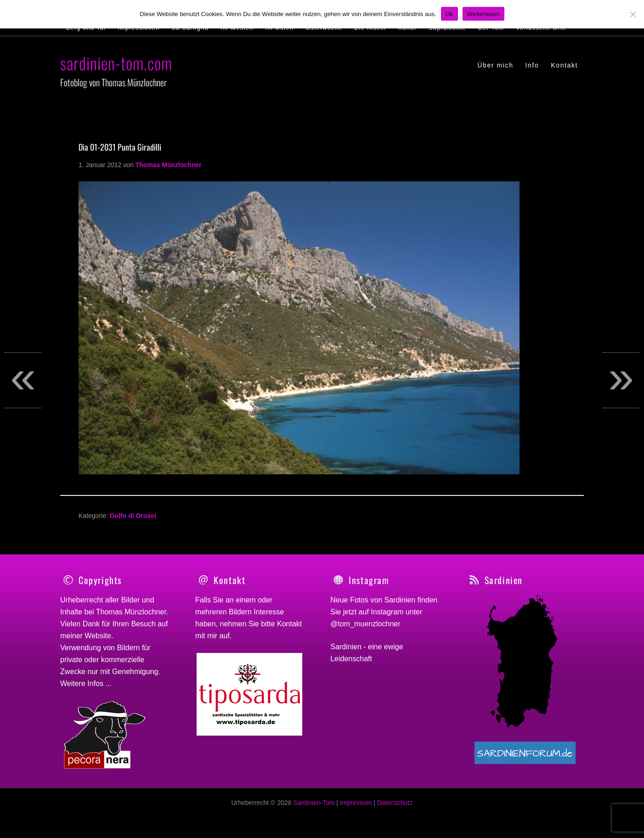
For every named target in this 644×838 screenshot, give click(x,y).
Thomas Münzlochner (131, 612)
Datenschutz (395, 808)
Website (98, 636)
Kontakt (289, 624)
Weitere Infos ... (86, 683)
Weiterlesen (483, 14)
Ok (449, 14)
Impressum (356, 808)
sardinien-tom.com (116, 63)
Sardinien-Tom (314, 808)
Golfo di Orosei (133, 516)
